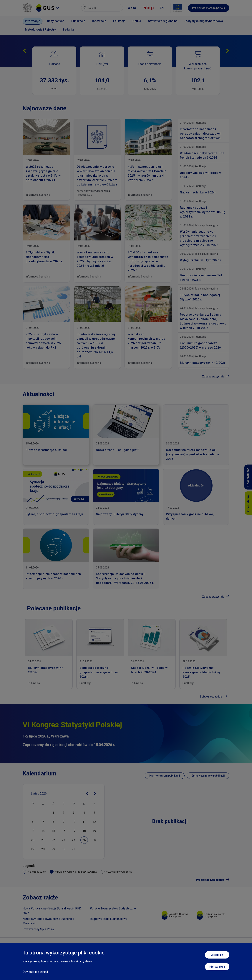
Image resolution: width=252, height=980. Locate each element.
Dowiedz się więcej (35, 972)
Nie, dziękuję (217, 967)
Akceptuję (217, 955)
